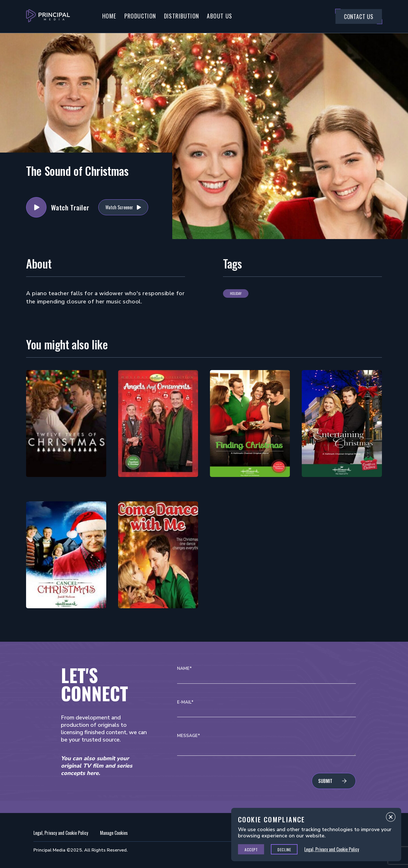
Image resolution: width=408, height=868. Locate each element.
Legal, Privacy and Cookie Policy (61, 833)
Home (109, 16)
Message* (189, 736)
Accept (251, 849)
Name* (184, 669)
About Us (219, 16)
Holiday (236, 293)
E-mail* (185, 702)
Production (140, 16)
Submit (325, 781)
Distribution (182, 16)
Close (391, 818)
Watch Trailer (36, 207)
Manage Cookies (114, 833)
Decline (284, 849)
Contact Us (359, 16)
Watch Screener (119, 207)
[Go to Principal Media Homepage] (48, 16)
